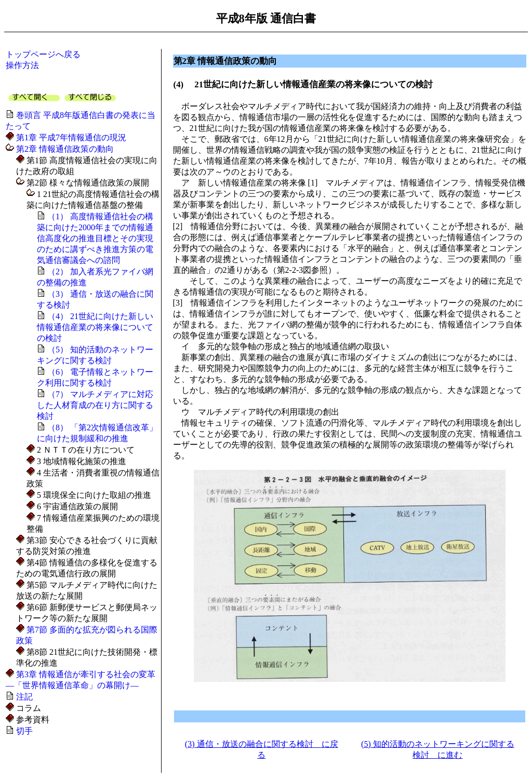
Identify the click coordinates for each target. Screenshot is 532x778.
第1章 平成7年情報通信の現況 (70, 137)
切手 (23, 731)
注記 (23, 697)
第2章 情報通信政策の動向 (64, 149)
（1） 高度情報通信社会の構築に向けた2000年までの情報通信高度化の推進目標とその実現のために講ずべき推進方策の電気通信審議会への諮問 (95, 238)
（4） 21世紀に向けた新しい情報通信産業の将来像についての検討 (95, 327)
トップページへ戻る (43, 54)
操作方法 (22, 65)
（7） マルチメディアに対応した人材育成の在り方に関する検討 (95, 405)
